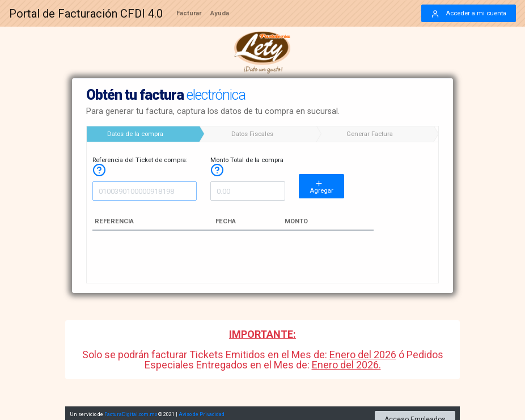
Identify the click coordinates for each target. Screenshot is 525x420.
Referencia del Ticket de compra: (140, 165)
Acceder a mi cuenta (469, 14)
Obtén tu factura (166, 95)
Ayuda (220, 13)
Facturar (189, 13)
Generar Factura (370, 134)
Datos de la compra (135, 134)
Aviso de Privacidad (202, 413)
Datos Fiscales (252, 134)
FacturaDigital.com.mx (131, 413)
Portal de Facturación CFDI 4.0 (86, 14)
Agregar (321, 187)
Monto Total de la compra (247, 165)
